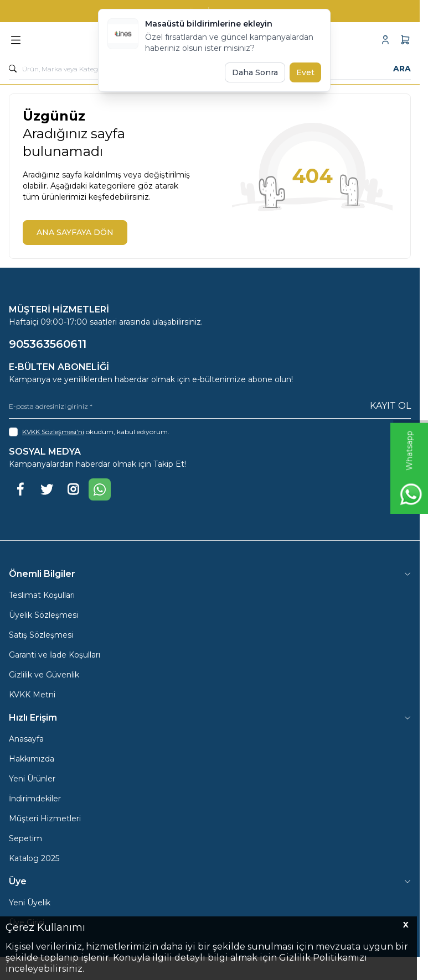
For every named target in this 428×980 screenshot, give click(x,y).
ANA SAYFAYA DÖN (75, 232)
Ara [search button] (402, 69)
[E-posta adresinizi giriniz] (210, 406)
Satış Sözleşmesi (41, 635)
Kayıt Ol (390, 406)
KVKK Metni (32, 695)
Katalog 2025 (34, 858)
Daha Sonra (255, 72)
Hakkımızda (32, 759)
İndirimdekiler (35, 799)
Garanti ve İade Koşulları (55, 655)
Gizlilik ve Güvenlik (44, 675)
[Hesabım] (385, 40)
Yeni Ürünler (32, 779)
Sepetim (25, 838)
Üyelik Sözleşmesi (43, 615)
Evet (305, 72)
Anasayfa (26, 739)
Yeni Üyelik (30, 903)
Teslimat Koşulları (42, 595)
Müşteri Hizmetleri (45, 819)
